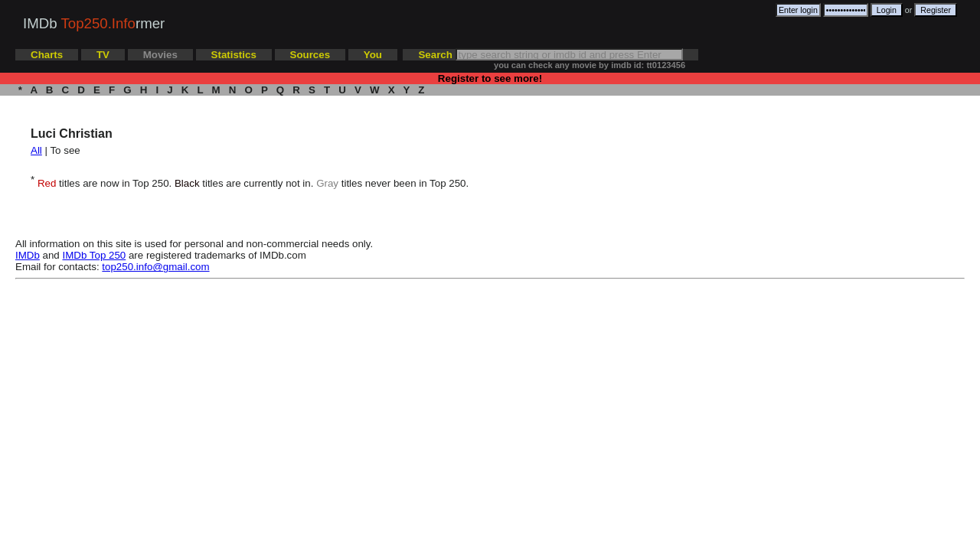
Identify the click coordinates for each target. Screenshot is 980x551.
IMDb (28, 255)
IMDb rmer (94, 23)
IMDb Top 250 (95, 255)
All (36, 150)
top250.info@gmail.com (155, 267)
